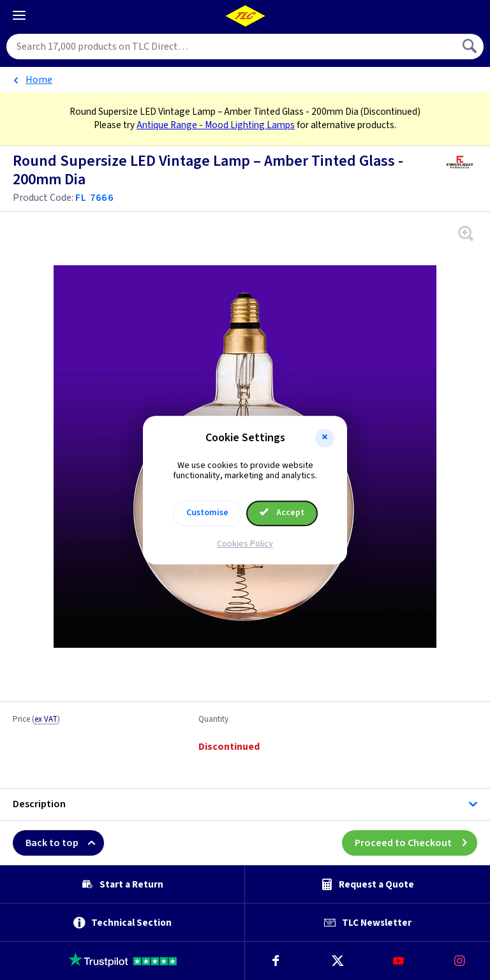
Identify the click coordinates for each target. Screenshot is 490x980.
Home (39, 80)
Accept (282, 513)
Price (36, 720)
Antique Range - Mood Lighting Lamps (216, 125)
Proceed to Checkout (416, 843)
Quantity (213, 720)
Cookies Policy (245, 544)
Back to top (65, 843)
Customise (207, 513)
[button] (325, 438)
